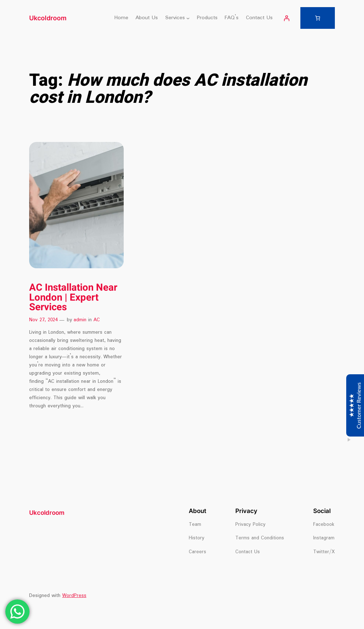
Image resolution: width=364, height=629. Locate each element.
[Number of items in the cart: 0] (318, 18)
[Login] (287, 18)
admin (80, 320)
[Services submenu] (188, 18)
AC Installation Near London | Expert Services (73, 298)
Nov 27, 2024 (43, 320)
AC (97, 320)
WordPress (74, 596)
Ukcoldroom (48, 18)
